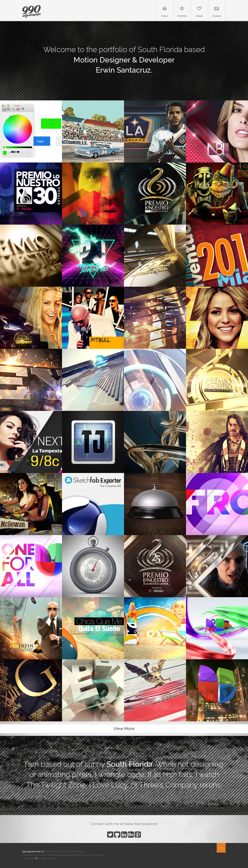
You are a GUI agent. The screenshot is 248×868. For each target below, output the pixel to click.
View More (124, 729)
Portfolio (182, 12)
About (199, 12)
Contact (217, 12)
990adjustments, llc (33, 852)
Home (165, 12)
